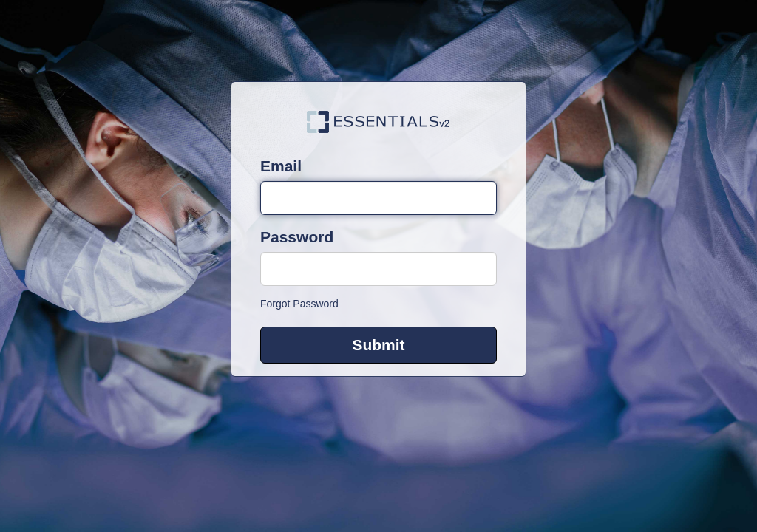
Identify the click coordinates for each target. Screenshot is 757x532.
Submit (378, 345)
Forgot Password (299, 304)
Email (281, 166)
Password (297, 237)
